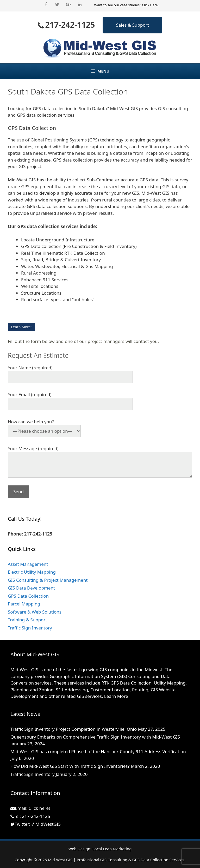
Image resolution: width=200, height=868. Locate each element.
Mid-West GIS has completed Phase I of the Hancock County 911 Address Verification (98, 751)
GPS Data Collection (28, 596)
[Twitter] (57, 5)
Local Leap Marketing (112, 849)
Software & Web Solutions (35, 612)
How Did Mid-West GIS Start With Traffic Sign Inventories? (70, 766)
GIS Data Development (31, 588)
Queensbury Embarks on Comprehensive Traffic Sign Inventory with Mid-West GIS (95, 737)
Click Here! (150, 5)
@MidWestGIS (46, 824)
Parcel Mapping (24, 604)
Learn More (116, 696)
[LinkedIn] (80, 5)
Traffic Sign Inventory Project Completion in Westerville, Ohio (74, 729)
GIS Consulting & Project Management (48, 580)
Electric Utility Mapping (32, 572)
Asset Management (28, 564)
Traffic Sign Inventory (30, 628)
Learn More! (21, 327)
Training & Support (27, 620)
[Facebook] (46, 5)
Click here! (39, 808)
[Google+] (68, 5)
